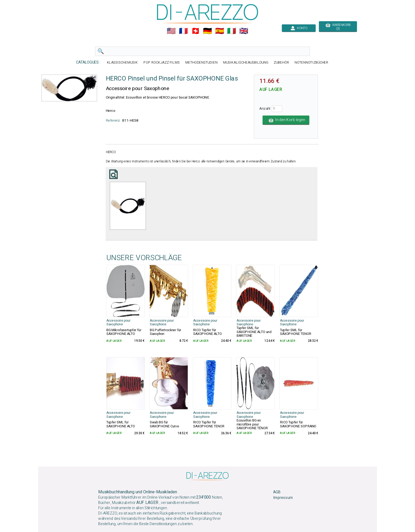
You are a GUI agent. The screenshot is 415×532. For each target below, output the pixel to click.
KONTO (299, 28)
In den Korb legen (286, 120)
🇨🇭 (196, 31)
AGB (277, 492)
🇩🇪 (207, 31)
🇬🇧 (244, 31)
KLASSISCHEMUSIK (123, 62)
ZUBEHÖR (281, 62)
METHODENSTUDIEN (201, 62)
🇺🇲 (171, 31)
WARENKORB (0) (338, 27)
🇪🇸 (220, 31)
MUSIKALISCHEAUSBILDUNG (246, 62)
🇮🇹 (232, 31)
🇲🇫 (183, 31)
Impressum (283, 498)
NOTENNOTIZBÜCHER (312, 62)
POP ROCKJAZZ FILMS (162, 62)
